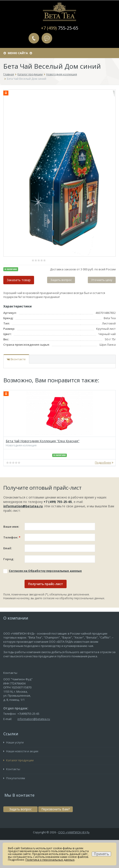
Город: (9, 559)
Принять (101, 854)
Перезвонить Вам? (34, 38)
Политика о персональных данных (50, 860)
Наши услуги (13, 742)
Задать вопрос (47, 38)
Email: (8, 548)
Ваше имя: (11, 527)
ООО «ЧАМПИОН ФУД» (74, 832)
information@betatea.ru (23, 506)
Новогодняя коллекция (62, 74)
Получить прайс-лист (46, 584)
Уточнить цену (102, 280)
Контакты (12, 769)
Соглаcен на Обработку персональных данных (45, 571)
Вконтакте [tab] (16, 359)
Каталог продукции (30, 74)
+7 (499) (59, 28)
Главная (9, 74)
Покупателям (14, 778)
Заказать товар (19, 280)
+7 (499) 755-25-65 (58, 502)
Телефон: (12, 537)
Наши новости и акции (21, 751)
